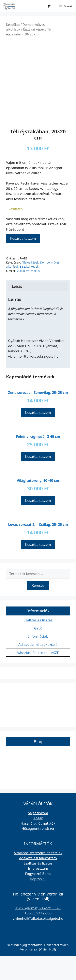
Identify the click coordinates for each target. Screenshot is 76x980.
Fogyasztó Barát (38, 898)
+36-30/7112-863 (38, 937)
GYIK (38, 652)
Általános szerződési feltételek (38, 877)
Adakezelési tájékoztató (38, 882)
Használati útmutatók (38, 847)
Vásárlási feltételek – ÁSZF (38, 677)
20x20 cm (23, 295)
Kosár (38, 842)
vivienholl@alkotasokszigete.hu (38, 942)
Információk (38, 661)
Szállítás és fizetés (38, 644)
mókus (35, 295)
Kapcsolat (38, 903)
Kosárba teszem (23, 263)
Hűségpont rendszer (38, 853)
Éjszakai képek (34, 29)
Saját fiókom (38, 837)
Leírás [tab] (17, 310)
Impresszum (38, 893)
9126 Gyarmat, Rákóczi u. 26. (38, 932)
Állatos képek (30, 287)
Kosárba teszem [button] (38, 437)
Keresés (38, 609)
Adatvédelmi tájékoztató (38, 669)
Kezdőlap (13, 25)
